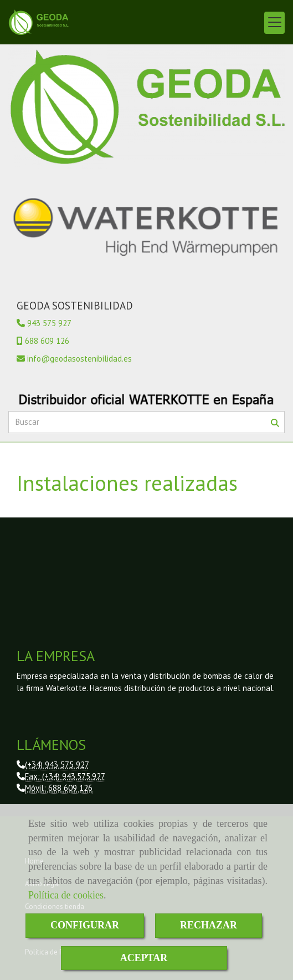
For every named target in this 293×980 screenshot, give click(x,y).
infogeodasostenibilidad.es (79, 359)
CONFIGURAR (85, 925)
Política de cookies (66, 895)
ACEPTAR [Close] (144, 958)
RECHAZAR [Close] (209, 925)
